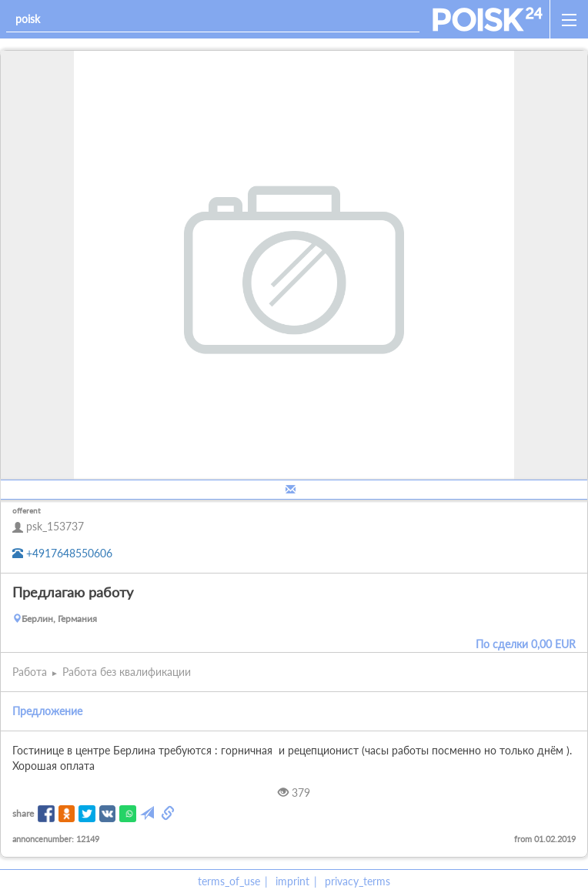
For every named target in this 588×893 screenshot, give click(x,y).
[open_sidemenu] (569, 19)
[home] (488, 19)
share (23, 813)
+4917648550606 (62, 553)
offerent (27, 510)
